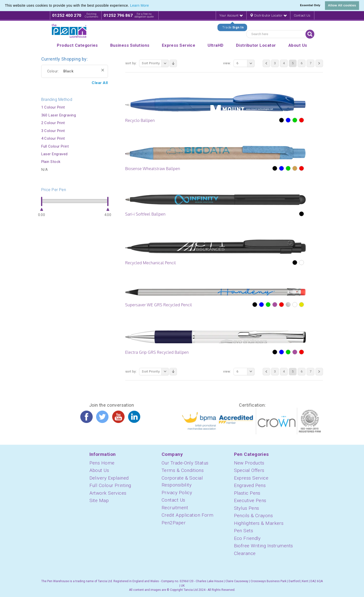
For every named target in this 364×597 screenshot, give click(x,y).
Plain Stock (51, 162)
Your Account (231, 15)
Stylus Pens (247, 508)
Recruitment (175, 508)
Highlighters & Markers (259, 523)
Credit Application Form (187, 515)
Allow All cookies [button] (342, 5)
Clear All (100, 83)
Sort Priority (155, 63)
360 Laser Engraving (59, 115)
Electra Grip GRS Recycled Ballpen (157, 352)
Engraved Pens (250, 485)
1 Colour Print (53, 107)
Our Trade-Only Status (185, 463)
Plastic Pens (247, 493)
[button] (151, 6)
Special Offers (249, 470)
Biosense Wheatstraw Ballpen (153, 169)
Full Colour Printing (110, 485)
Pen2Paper (174, 523)
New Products (249, 463)
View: (227, 63)
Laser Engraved (54, 154)
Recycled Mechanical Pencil (151, 263)
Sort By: (131, 63)
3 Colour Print (53, 131)
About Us (99, 470)
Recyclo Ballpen (140, 120)
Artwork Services (108, 493)
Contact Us (302, 15)
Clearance (245, 553)
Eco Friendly (247, 538)
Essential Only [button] (310, 5)
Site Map (99, 500)
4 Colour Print (53, 138)
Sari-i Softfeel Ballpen (145, 214)
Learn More (140, 5)
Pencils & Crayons (254, 516)
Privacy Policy (177, 493)
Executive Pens (250, 500)
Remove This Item (103, 70)
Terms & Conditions (183, 470)
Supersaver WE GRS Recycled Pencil (159, 305)
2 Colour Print (53, 123)
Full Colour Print (55, 146)
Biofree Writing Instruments (264, 546)
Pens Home (102, 463)
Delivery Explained (109, 478)
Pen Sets (244, 531)
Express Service (251, 478)
